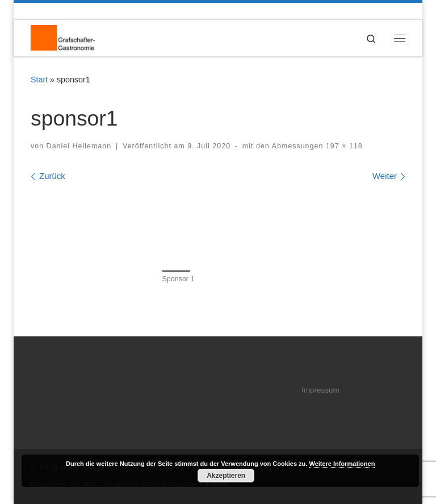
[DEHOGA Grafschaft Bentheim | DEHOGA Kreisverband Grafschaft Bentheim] (63, 37)
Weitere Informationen (342, 464)
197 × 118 (343, 146)
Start (39, 80)
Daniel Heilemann (79, 146)
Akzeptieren (226, 476)
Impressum (320, 390)
